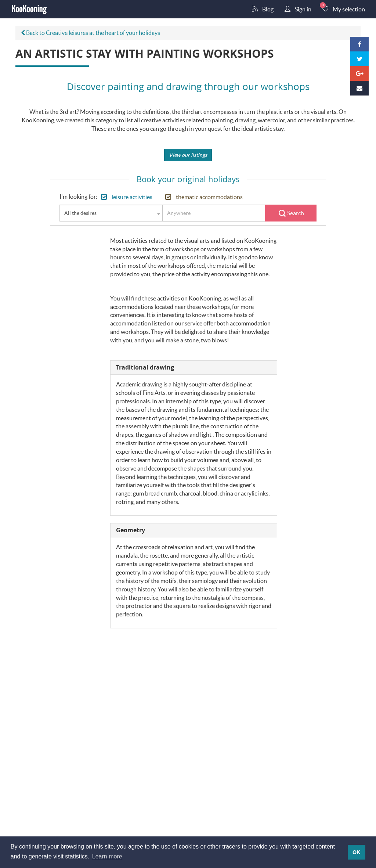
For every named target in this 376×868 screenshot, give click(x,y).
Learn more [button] (107, 856)
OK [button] (357, 852)
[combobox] (111, 213)
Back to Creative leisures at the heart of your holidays (91, 33)
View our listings (188, 155)
